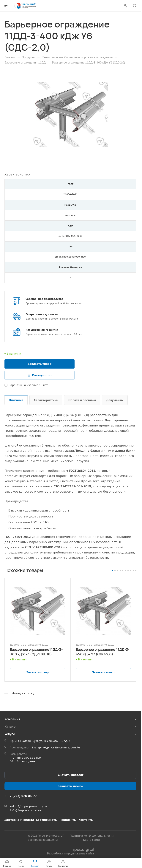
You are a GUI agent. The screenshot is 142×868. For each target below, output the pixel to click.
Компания (12, 719)
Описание (16, 400)
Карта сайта (91, 840)
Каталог (11, 727)
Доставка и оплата (19, 820)
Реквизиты (68, 820)
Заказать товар (40, 364)
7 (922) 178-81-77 (23, 796)
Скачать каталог (71, 775)
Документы (115, 400)
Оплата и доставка (82, 400)
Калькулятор (42, 375)
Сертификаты (47, 820)
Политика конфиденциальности (92, 836)
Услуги (10, 734)
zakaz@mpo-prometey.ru (28, 806)
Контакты (86, 820)
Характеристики (46, 400)
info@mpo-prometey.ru (27, 810)
